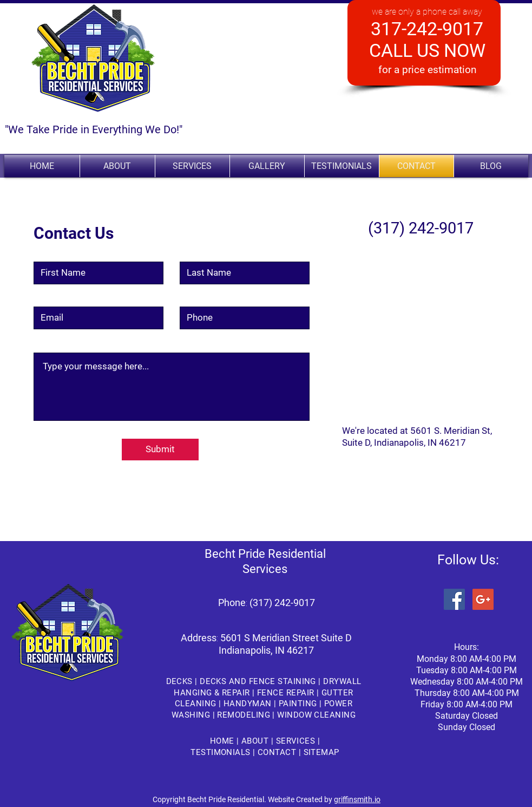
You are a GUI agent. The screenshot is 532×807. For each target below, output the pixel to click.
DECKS (181, 681)
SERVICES (297, 741)
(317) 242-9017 (282, 603)
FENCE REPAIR (285, 693)
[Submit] (160, 450)
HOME (223, 741)
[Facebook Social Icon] (454, 599)
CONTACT (278, 752)
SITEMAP (320, 752)
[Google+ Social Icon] (483, 599)
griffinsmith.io (357, 799)
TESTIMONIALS (222, 752)
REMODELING (245, 715)
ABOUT (256, 741)
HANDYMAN (249, 704)
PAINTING (299, 704)
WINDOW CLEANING (316, 715)
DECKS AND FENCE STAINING (258, 681)
